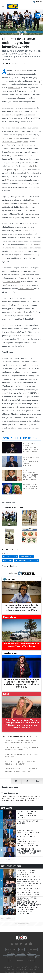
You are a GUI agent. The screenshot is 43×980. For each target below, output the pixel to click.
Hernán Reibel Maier (28, 203)
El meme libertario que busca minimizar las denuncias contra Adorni (31, 475)
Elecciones (34, 560)
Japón (19, 142)
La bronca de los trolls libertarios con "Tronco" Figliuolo (31, 461)
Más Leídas (7, 808)
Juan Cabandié (14, 88)
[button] (39, 82)
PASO (25, 278)
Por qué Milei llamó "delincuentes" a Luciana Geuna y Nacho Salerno (31, 448)
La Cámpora (35, 244)
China (25, 142)
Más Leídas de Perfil (11, 866)
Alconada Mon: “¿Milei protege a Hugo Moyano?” (31, 487)
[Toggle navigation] (4, 6)
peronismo (19, 312)
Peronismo (8, 560)
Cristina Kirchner (20, 70)
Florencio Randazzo (12, 282)
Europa (6, 84)
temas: (5, 554)
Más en (22, 573)
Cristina (21, 111)
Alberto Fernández (26, 289)
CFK (7, 180)
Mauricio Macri (14, 138)
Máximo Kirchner (29, 230)
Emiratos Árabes (8, 142)
